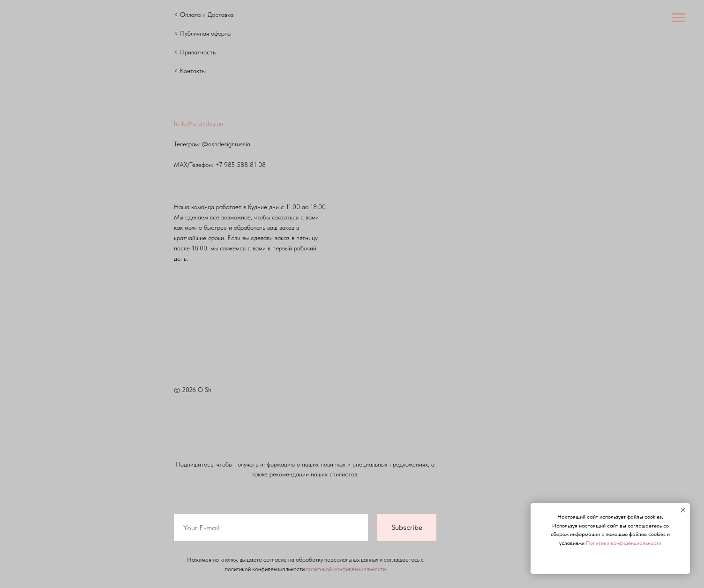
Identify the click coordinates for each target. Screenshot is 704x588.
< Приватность (195, 52)
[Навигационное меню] (679, 18)
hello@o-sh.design (198, 123)
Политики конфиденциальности (624, 543)
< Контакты (190, 71)
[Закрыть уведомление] (683, 510)
